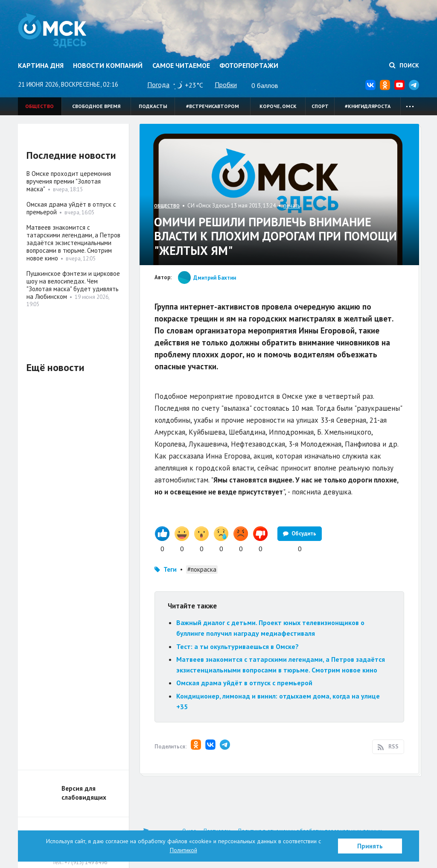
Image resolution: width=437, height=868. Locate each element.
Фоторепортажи (249, 65)
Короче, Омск (278, 106)
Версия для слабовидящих (84, 793)
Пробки (226, 85)
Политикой (184, 850)
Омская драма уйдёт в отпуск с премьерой (244, 683)
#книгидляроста (368, 106)
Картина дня (41, 65)
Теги (170, 569)
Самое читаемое (181, 65)
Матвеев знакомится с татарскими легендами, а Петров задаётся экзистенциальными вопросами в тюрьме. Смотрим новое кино (73, 243)
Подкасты (153, 106)
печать (292, 206)
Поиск (404, 65)
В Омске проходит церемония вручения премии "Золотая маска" (69, 181)
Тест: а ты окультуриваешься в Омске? (237, 646)
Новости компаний (108, 65)
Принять (370, 846)
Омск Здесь (53, 31)
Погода (158, 85)
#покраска (202, 569)
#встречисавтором (213, 106)
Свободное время (96, 106)
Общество (39, 106)
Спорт (320, 106)
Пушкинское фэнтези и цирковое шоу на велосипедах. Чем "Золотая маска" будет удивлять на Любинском (73, 285)
